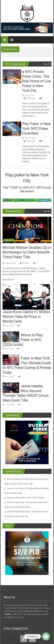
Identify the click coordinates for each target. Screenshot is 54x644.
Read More (8, 280)
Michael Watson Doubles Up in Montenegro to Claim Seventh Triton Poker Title (35, 52)
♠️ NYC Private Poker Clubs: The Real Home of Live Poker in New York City (37, 81)
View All (47, 64)
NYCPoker (31, 98)
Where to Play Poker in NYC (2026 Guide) (23, 340)
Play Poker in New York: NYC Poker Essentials (37, 129)
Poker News (9, 240)
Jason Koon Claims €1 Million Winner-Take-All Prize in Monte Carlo (26, 317)
